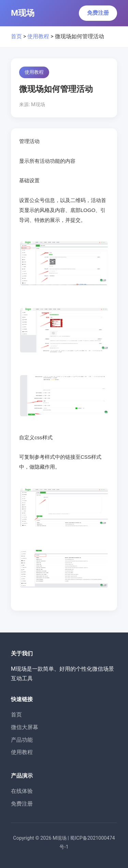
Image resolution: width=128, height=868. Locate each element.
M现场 (23, 13)
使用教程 (38, 36)
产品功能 (22, 740)
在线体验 (22, 791)
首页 (16, 36)
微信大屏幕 (25, 727)
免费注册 (98, 13)
